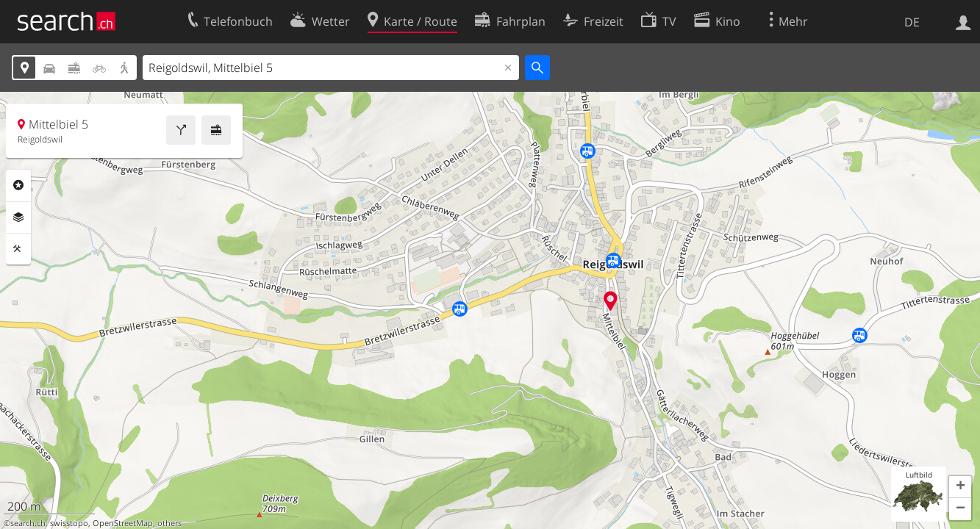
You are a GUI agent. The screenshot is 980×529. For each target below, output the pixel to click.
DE (912, 22)
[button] (960, 487)
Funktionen (18, 249)
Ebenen (18, 217)
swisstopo (69, 523)
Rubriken (18, 185)
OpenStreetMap (123, 523)
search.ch (28, 523)
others (169, 523)
